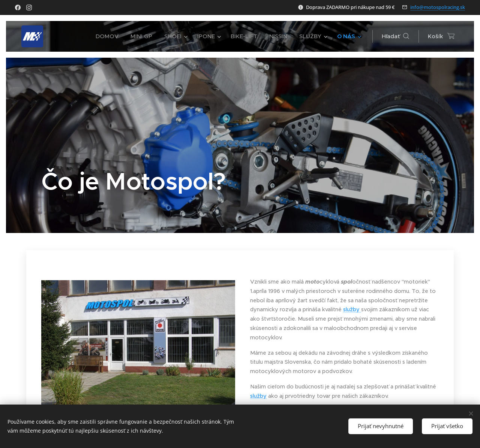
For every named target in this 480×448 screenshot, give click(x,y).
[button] (395, 36)
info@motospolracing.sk (438, 7)
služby (352, 309)
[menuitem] (109, 36)
